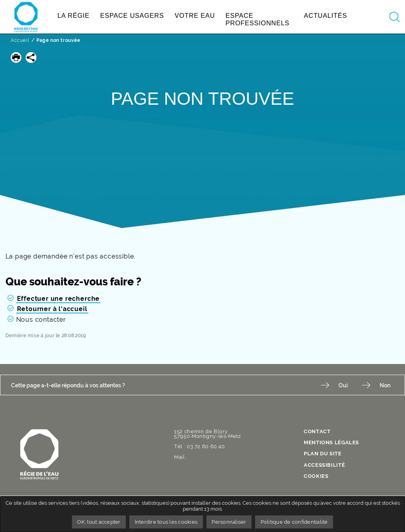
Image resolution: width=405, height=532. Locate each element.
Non (385, 385)
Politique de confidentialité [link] (294, 522)
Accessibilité (324, 465)
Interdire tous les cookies (166, 522)
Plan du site (323, 454)
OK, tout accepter (99, 522)
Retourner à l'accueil (52, 309)
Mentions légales (331, 443)
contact (317, 432)
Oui (343, 385)
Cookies (316, 476)
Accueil (20, 40)
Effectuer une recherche (59, 299)
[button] (16, 58)
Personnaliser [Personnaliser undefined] (229, 522)
